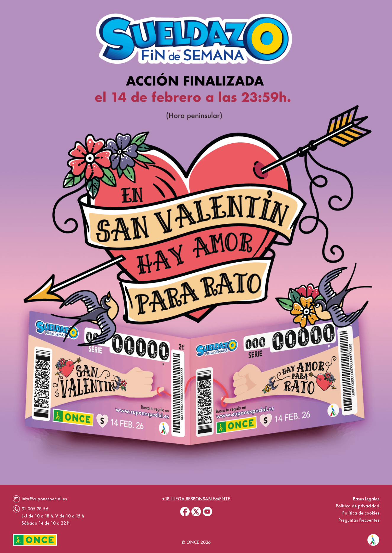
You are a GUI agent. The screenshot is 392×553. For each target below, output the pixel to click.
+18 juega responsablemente (196, 499)
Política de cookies (361, 513)
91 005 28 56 (35, 509)
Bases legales (366, 499)
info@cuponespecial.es (44, 499)
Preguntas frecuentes (359, 520)
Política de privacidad (358, 506)
